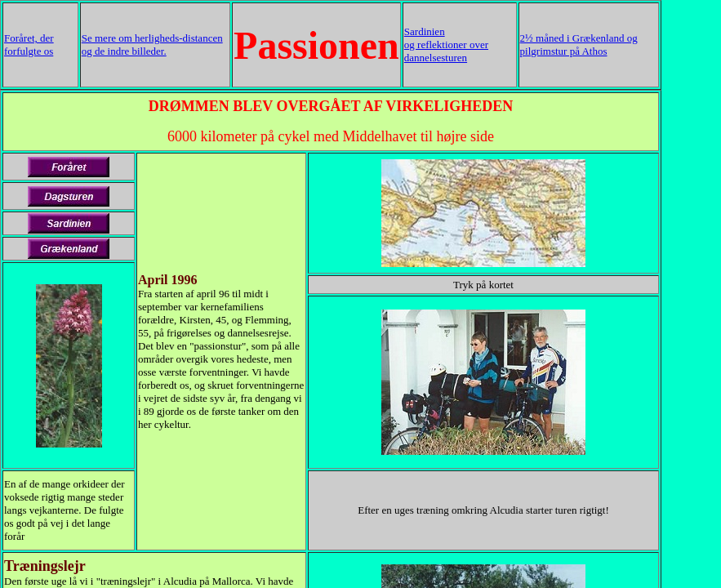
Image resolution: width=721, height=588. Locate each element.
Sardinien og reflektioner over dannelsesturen (446, 45)
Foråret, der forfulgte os (29, 45)
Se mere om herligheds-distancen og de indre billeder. (152, 45)
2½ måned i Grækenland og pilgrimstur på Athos (579, 45)
